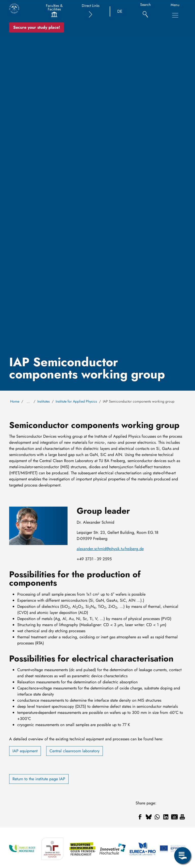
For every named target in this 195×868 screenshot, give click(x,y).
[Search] (145, 12)
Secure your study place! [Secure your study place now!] (37, 27)
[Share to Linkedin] (166, 817)
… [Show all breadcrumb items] (28, 402)
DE (120, 11)
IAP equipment (25, 751)
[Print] (182, 817)
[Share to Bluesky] (149, 817)
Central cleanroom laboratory (75, 751)
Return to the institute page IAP (39, 779)
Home (15, 401)
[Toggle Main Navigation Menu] (175, 15)
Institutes (44, 401)
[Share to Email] (174, 817)
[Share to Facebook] (140, 817)
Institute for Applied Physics (76, 401)
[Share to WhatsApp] (157, 817)
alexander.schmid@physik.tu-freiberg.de (110, 549)
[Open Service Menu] (183, 856)
